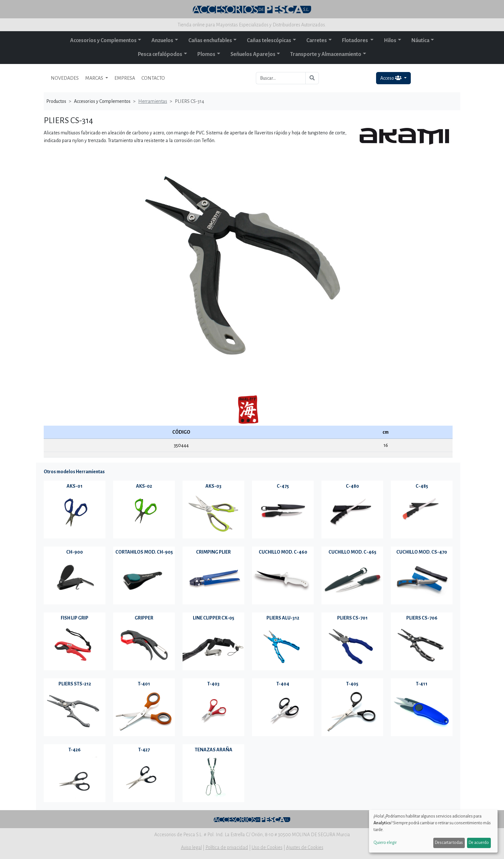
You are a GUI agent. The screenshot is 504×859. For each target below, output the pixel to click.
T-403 (213, 684)
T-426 (75, 750)
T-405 (352, 684)
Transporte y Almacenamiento (326, 54)
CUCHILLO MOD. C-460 (283, 552)
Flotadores (355, 41)
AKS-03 (213, 486)
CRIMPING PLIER (213, 552)
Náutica (420, 41)
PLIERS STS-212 (75, 684)
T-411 (422, 684)
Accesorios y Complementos (103, 41)
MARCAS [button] (95, 78)
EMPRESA (125, 78)
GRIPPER (144, 618)
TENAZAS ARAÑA (214, 750)
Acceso (391, 78)
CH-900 (75, 552)
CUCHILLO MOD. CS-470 (422, 552)
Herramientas (153, 101)
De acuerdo (479, 843)
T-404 (283, 684)
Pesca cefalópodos (160, 54)
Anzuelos (162, 41)
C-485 (422, 486)
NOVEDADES (65, 78)
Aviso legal (191, 847)
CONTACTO (153, 78)
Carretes (317, 41)
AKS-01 (75, 486)
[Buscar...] (281, 78)
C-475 (283, 486)
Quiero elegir (385, 843)
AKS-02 (144, 486)
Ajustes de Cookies (305, 847)
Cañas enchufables (210, 41)
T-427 (144, 750)
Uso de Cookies (267, 847)
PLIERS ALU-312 (283, 618)
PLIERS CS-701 (352, 618)
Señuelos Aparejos (253, 54)
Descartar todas (449, 843)
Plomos (206, 54)
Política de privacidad (227, 847)
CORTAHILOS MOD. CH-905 (144, 552)
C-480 (352, 486)
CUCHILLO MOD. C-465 (352, 552)
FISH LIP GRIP (75, 618)
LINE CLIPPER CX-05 (214, 618)
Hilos (390, 41)
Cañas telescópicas (269, 41)
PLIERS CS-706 (422, 618)
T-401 (144, 684)
